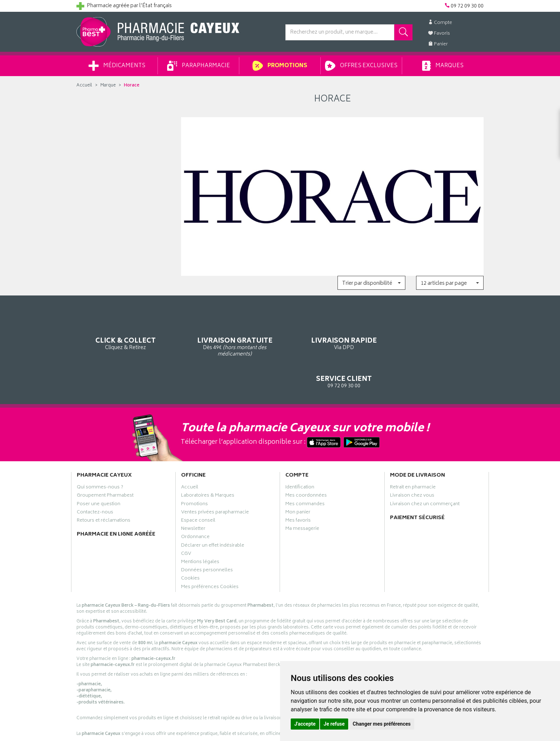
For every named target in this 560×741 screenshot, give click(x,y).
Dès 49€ (228, 336)
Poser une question (99, 473)
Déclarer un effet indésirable (213, 514)
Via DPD (332, 332)
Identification (300, 457)
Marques (443, 66)
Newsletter (193, 498)
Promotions (280, 66)
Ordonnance (195, 506)
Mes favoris (298, 490)
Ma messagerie (302, 498)
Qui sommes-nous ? (100, 457)
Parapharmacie (199, 66)
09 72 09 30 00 (437, 332)
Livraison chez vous (412, 465)
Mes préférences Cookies (210, 556)
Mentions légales (200, 531)
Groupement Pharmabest (105, 465)
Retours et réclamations (104, 490)
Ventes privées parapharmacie (215, 482)
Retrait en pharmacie (413, 457)
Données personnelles (207, 539)
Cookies (190, 548)
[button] (371, 283)
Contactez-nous (95, 482)
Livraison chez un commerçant (425, 473)
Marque (108, 86)
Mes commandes (305, 473)
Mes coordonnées (306, 465)
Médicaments (117, 66)
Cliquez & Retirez (123, 332)
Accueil (84, 86)
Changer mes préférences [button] (382, 724)
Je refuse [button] (334, 724)
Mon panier (298, 482)
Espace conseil (198, 490)
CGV (186, 523)
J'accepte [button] (305, 724)
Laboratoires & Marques (208, 465)
